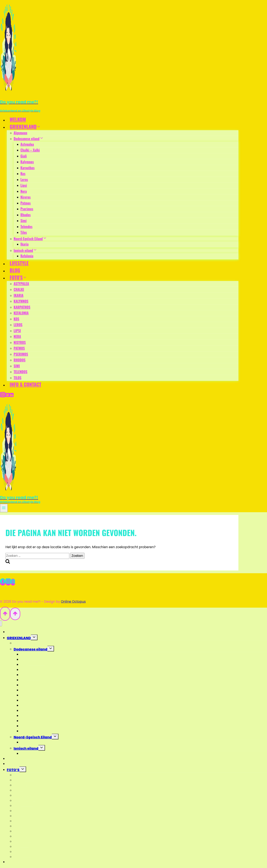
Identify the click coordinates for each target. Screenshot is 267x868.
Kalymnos (27, 162)
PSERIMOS (21, 354)
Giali (24, 156)
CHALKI (19, 289)
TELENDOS (21, 372)
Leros (24, 179)
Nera (24, 191)
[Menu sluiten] (1, 623)
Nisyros (26, 197)
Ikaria (25, 244)
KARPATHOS (22, 307)
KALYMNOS (21, 301)
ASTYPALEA (21, 284)
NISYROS (20, 342)
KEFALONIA (21, 313)
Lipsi (24, 185)
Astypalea (27, 144)
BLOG (15, 270)
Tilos (24, 232)
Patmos (26, 203)
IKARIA (18, 295)
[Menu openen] (4, 508)
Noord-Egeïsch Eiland (33, 737)
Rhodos (26, 215)
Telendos (26, 226)
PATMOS (19, 348)
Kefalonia (27, 256)
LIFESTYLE (19, 263)
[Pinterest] (7, 395)
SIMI (17, 366)
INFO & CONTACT (25, 384)
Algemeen (20, 133)
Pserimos (27, 209)
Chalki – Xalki (30, 150)
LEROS (18, 325)
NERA (17, 336)
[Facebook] (3, 582)
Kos (23, 173)
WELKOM (18, 119)
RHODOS (20, 360)
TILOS (18, 378)
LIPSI (17, 331)
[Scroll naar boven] (5, 614)
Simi (23, 220)
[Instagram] (3, 395)
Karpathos (28, 168)
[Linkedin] (12, 395)
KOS (16, 319)
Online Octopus (73, 602)
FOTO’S (13, 770)
